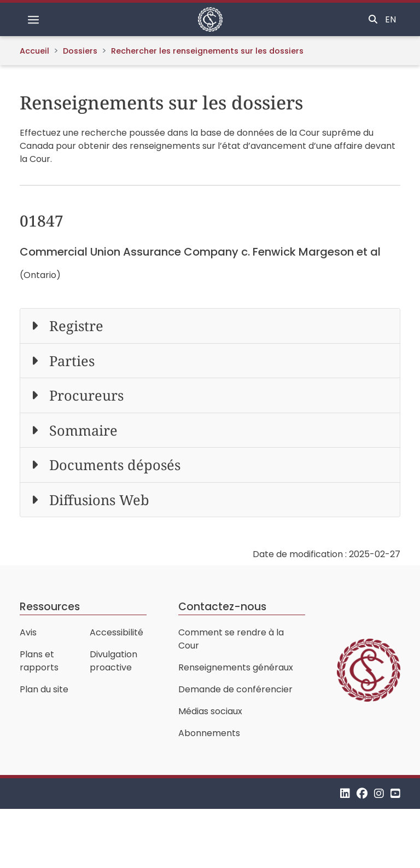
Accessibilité (116, 632)
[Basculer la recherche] (373, 20)
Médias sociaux (210, 711)
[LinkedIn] (345, 793)
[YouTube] (395, 793)
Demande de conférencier (235, 689)
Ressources (50, 607)
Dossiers (80, 51)
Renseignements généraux (236, 667)
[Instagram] (379, 793)
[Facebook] (362, 793)
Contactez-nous (222, 607)
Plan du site (44, 689)
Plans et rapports (39, 661)
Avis (28, 632)
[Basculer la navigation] (33, 20)
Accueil (34, 51)
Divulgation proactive (113, 661)
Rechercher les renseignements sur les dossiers (207, 51)
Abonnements (209, 733)
